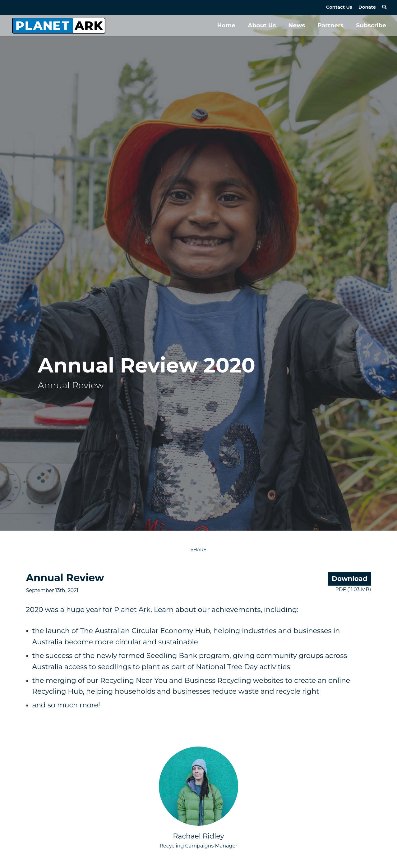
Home (226, 25)
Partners (330, 25)
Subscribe (371, 25)
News (297, 25)
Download (349, 578)
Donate (367, 7)
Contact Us (339, 7)
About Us (262, 25)
